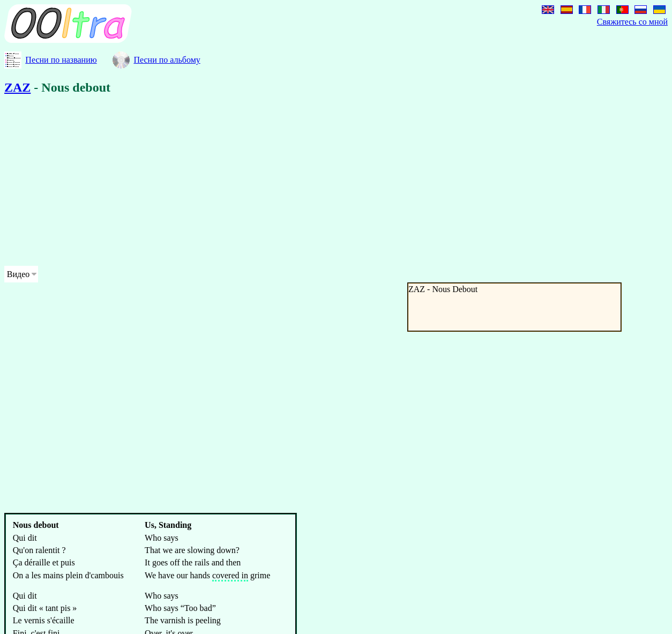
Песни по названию (61, 60)
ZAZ (17, 87)
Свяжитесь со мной (632, 22)
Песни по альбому (167, 60)
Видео (18, 274)
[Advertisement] (326, 182)
